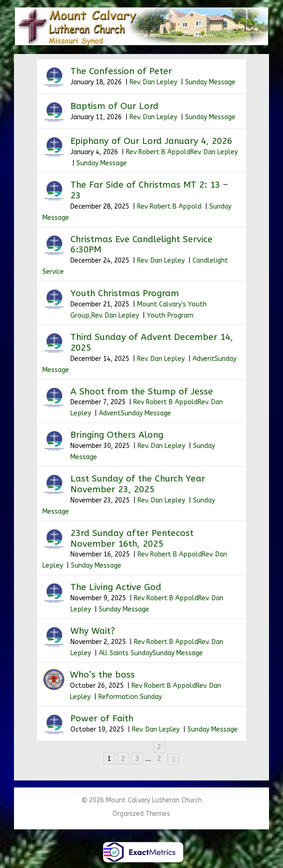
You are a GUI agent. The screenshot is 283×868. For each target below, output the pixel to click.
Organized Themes (141, 814)
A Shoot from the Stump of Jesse (142, 392)
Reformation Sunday (130, 697)
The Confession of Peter (121, 71)
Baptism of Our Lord (114, 106)
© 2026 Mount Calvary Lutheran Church (141, 800)
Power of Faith (102, 719)
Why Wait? (93, 631)
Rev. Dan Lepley (153, 82)
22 (159, 748)
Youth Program (170, 315)
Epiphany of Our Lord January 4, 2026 (151, 141)
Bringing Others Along (117, 435)
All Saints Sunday (126, 653)
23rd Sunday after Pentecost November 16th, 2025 (132, 539)
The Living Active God (116, 587)
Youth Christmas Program (125, 293)
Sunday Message (210, 82)
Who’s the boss (102, 675)
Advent (204, 359)
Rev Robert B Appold (158, 152)
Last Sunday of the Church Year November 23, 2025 (138, 484)
